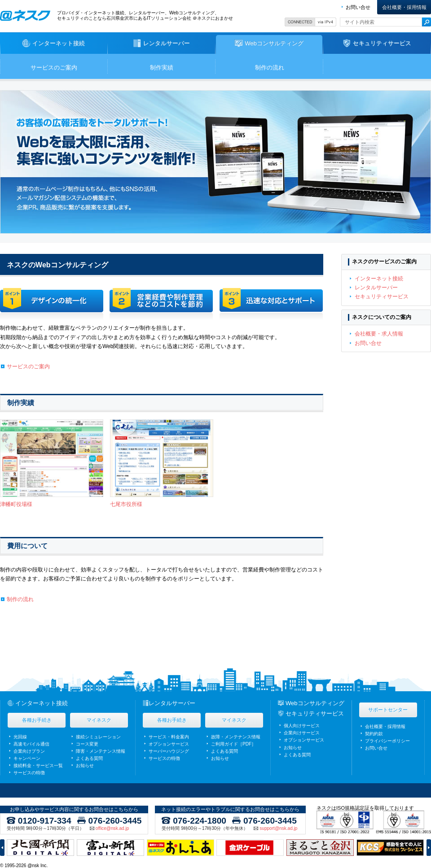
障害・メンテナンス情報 (101, 751)
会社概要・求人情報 (379, 334)
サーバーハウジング (169, 751)
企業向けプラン (29, 751)
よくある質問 (89, 758)
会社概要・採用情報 (404, 7)
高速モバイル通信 (31, 744)
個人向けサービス (302, 726)
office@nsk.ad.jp (112, 829)
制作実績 (162, 68)
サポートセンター (388, 710)
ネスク (25, 15)
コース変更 (87, 744)
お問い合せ (358, 7)
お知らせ (85, 765)
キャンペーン (27, 758)
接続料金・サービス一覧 (38, 765)
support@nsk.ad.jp (278, 829)
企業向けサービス (302, 733)
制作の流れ (270, 68)
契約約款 (374, 734)
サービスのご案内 (54, 68)
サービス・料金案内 (169, 737)
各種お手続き (37, 720)
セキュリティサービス (382, 297)
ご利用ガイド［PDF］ (233, 744)
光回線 (20, 737)
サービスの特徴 (29, 773)
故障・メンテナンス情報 (236, 737)
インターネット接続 (379, 279)
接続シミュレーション (98, 737)
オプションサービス (169, 744)
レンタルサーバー (376, 288)
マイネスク (99, 720)
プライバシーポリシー (387, 741)
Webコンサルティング (315, 703)
